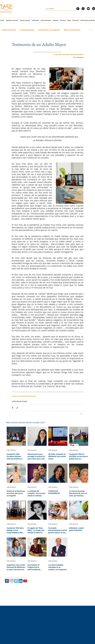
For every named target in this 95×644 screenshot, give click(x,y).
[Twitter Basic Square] (16, 581)
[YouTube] (88, 9)
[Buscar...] (60, 9)
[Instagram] (83, 9)
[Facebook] (78, 9)
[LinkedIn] (94, 9)
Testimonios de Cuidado (20, 401)
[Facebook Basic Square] (7, 581)
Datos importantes (72, 30)
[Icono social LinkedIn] (21, 581)
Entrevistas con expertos (49, 30)
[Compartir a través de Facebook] (13, 408)
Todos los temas (9, 30)
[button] (91, 30)
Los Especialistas (27, 30)
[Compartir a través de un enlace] (17, 408)
